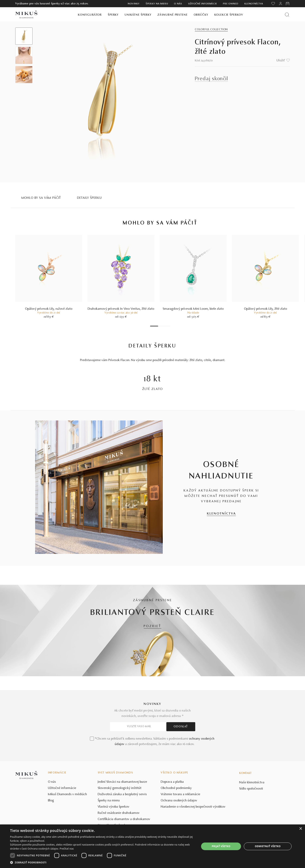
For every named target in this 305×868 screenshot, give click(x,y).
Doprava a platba (172, 782)
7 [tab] (169, 326)
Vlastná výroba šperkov (114, 807)
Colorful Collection (211, 30)
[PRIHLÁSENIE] (281, 4)
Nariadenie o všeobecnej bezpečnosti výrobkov (193, 807)
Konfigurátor (90, 15)
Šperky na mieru (157, 4)
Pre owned (231, 4)
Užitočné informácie (203, 4)
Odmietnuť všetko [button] (268, 846)
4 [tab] (163, 326)
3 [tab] (161, 326)
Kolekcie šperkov (229, 15)
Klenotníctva (254, 4)
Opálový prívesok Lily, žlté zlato (266, 309)
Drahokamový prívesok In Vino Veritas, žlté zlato (121, 309)
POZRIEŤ (152, 626)
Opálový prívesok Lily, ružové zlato (49, 309)
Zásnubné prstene (173, 15)
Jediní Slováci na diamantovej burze (122, 782)
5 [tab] (165, 326)
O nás (178, 4)
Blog (51, 801)
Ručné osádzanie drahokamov (119, 813)
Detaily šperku (89, 198)
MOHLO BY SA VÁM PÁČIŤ (41, 198)
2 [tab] (159, 326)
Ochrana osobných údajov (179, 801)
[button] (102, 863)
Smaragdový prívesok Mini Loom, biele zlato (193, 309)
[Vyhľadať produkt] (287, 15)
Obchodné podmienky (176, 788)
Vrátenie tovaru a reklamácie (180, 794)
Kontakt (245, 773)
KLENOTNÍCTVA (221, 514)
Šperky (113, 15)
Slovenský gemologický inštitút (120, 788)
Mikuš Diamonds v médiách (68, 794)
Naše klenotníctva (252, 783)
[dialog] (152, 846)
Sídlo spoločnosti (251, 789)
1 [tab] (154, 326)
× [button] (300, 829)
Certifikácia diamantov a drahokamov (124, 819)
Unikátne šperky (138, 15)
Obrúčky (201, 15)
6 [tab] (167, 326)
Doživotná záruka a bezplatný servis (122, 794)
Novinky (134, 4)
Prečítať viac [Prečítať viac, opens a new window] (67, 849)
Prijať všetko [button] (221, 846)
